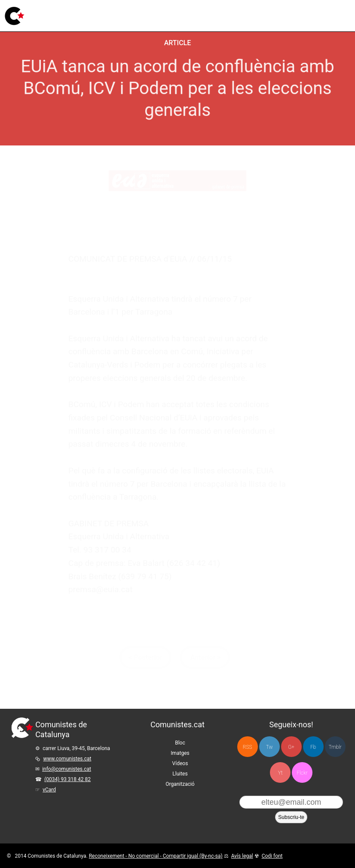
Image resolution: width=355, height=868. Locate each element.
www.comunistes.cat (67, 759)
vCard (49, 790)
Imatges (124, 14)
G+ (291, 747)
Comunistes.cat (177, 724)
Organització (180, 784)
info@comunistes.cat (67, 769)
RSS (248, 747)
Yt (280, 773)
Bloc (97, 15)
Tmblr (335, 747)
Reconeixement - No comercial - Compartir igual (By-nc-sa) (156, 856)
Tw (269, 747)
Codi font (272, 856)
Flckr (302, 773)
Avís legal (242, 856)
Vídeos (155, 13)
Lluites (183, 11)
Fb (313, 747)
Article (178, 43)
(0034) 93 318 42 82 (67, 779)
